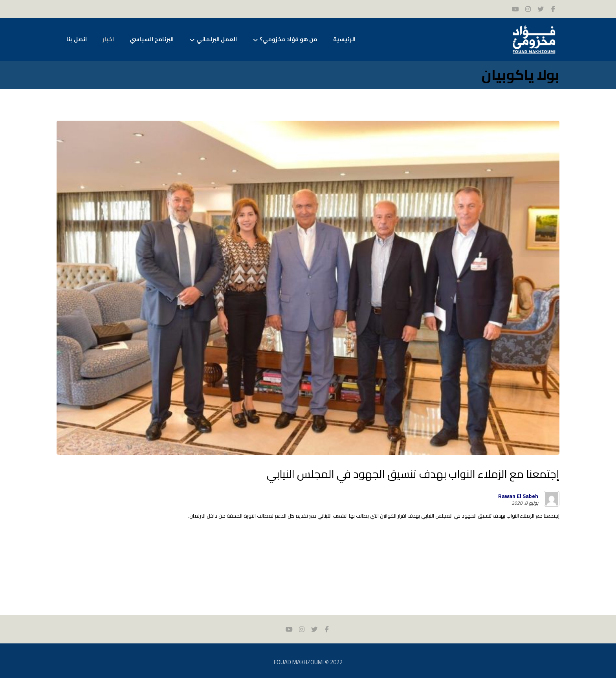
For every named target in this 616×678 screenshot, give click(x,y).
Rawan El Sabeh (518, 496)
